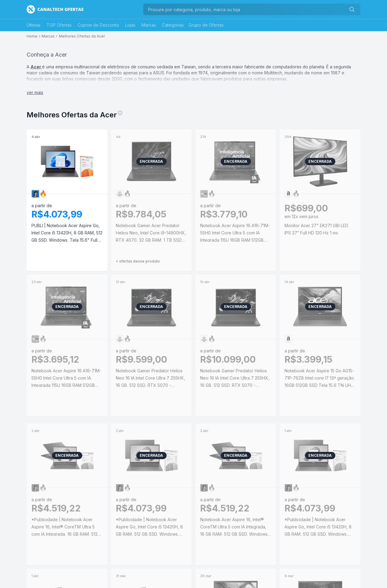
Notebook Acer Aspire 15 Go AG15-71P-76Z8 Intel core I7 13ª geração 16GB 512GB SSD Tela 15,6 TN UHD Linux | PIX (319, 379)
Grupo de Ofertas (206, 25)
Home (32, 36)
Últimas (34, 25)
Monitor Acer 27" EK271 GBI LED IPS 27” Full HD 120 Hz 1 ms (316, 229)
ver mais (35, 92)
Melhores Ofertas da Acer (82, 36)
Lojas (130, 25)
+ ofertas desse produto (138, 261)
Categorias (173, 25)
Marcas (149, 25)
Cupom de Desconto (98, 25)
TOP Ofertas (59, 25)
